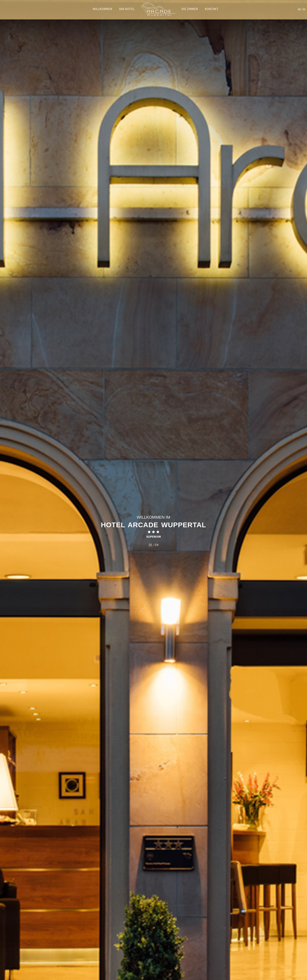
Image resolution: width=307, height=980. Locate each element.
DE (299, 9)
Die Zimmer (190, 9)
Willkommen (102, 9)
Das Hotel (127, 9)
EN (304, 9)
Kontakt (212, 9)
